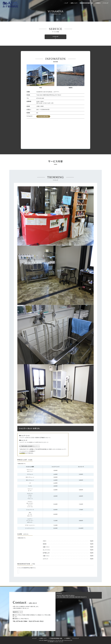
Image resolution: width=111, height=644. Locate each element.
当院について (74, 3)
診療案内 (98, 3)
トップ (66, 3)
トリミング (106, 3)
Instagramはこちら (43, 116)
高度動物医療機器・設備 (87, 3)
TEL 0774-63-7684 (20, 621)
